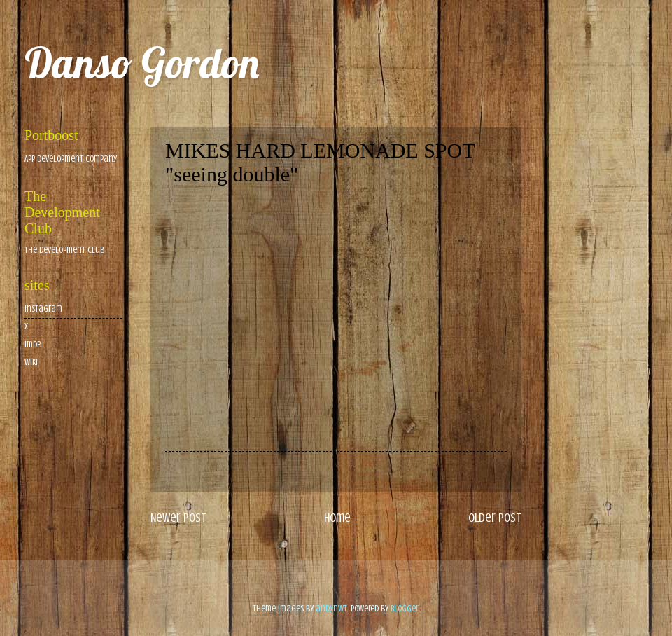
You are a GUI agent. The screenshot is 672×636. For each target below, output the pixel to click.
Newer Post (178, 518)
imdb (33, 345)
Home (337, 518)
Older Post (495, 518)
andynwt (331, 609)
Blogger (405, 609)
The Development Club (64, 250)
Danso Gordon (142, 63)
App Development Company (71, 159)
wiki (31, 362)
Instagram (43, 309)
